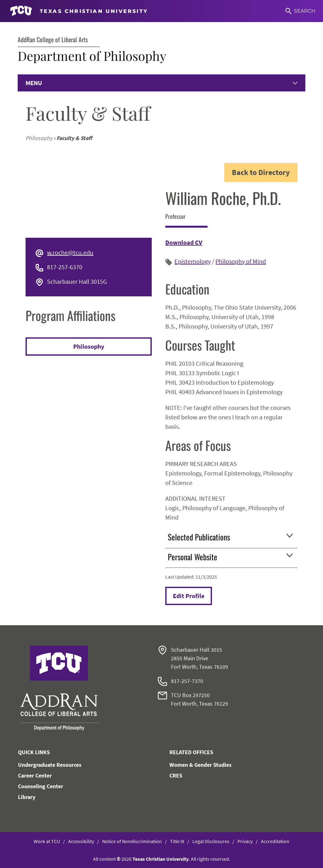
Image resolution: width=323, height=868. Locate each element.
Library (27, 797)
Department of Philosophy (92, 56)
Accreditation (275, 841)
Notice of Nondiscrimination (132, 841)
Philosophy (89, 346)
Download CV (184, 242)
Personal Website (230, 557)
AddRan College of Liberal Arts (53, 39)
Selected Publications (230, 537)
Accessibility (81, 841)
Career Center (35, 775)
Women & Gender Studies (200, 765)
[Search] (300, 11)
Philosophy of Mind (241, 261)
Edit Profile (189, 596)
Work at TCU (47, 841)
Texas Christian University (161, 859)
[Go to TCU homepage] (79, 11)
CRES (176, 775)
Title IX (177, 841)
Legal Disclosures (211, 841)
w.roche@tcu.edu (70, 252)
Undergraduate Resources (50, 765)
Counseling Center (41, 786)
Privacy (245, 841)
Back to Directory (261, 172)
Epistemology (193, 261)
